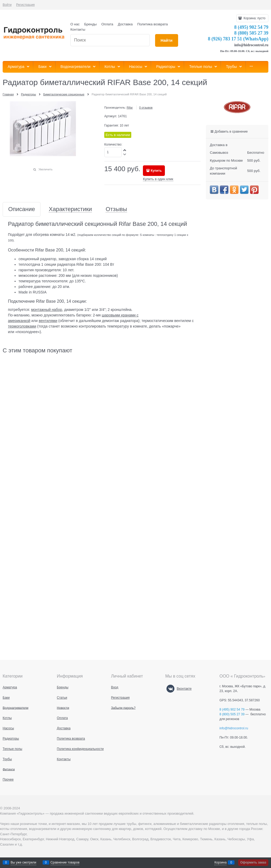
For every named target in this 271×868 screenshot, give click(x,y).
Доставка (125, 24)
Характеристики (70, 209)
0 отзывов (146, 108)
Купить (156, 171)
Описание (22, 209)
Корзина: (254, 18)
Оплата (107, 24)
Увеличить (45, 169)
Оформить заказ (253, 862)
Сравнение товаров (65, 862)
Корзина (220, 862)
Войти (7, 5)
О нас (75, 24)
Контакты (78, 29)
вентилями (48, 321)
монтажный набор (46, 310)
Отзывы (116, 209)
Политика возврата (153, 24)
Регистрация (25, 5)
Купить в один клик (158, 179)
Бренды (90, 24)
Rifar (130, 108)
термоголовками (22, 326)
